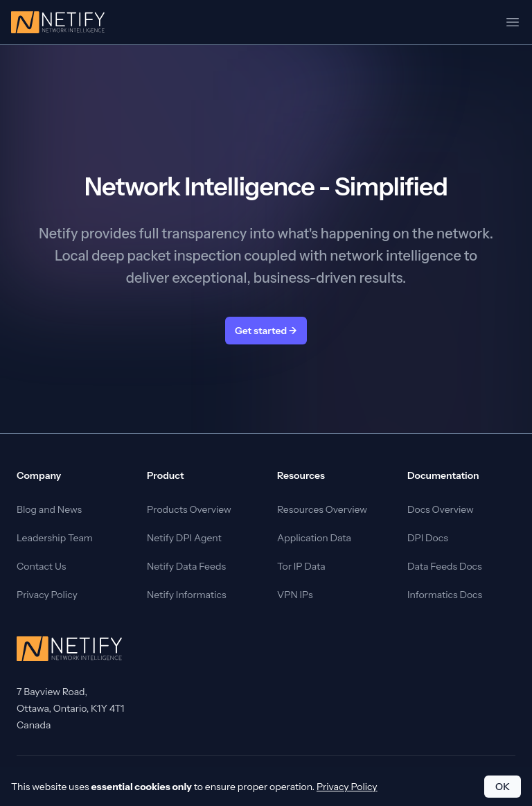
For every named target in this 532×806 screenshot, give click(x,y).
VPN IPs (295, 595)
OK (503, 787)
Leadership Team (55, 538)
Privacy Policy (47, 595)
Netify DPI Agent (184, 538)
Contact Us (41, 566)
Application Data (314, 538)
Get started (266, 331)
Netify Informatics (187, 595)
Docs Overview (441, 509)
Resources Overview (322, 509)
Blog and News (49, 509)
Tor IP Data (301, 566)
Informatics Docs (445, 595)
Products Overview (189, 509)
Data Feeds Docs (445, 566)
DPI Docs (428, 538)
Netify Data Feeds (186, 566)
